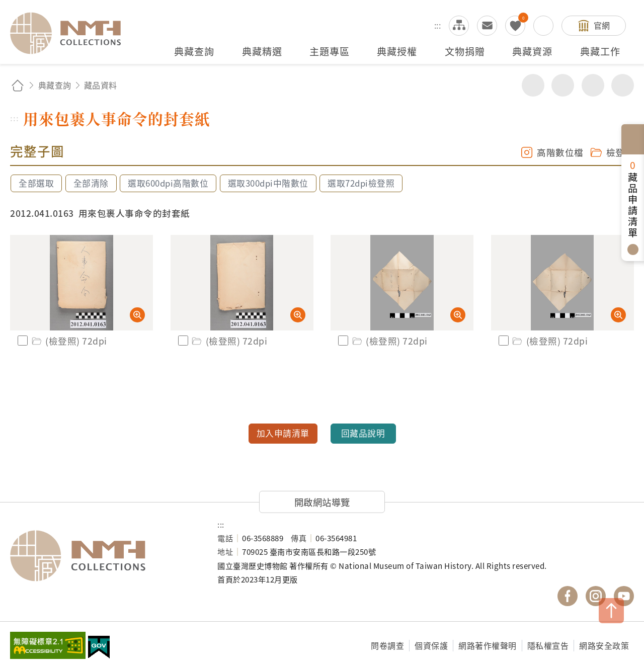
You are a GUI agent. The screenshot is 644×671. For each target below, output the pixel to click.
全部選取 (36, 183)
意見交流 (487, 26)
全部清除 (91, 183)
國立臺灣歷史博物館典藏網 (71, 33)
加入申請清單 (283, 433)
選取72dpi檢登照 (361, 183)
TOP (611, 611)
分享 (533, 85)
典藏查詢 (55, 85)
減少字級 (623, 85)
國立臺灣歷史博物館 (104, 556)
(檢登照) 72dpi (69, 341)
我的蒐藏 (515, 26)
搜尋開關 (543, 26)
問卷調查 (387, 645)
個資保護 (431, 645)
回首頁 (18, 85)
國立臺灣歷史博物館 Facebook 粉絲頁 (568, 596)
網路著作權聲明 (488, 645)
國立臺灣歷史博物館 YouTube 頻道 (624, 596)
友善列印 (563, 85)
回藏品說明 (363, 433)
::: (438, 25)
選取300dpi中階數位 (268, 183)
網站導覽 (459, 26)
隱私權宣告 (548, 645)
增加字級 (593, 85)
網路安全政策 (604, 645)
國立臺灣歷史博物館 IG (596, 596)
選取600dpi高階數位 (168, 183)
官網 (602, 25)
